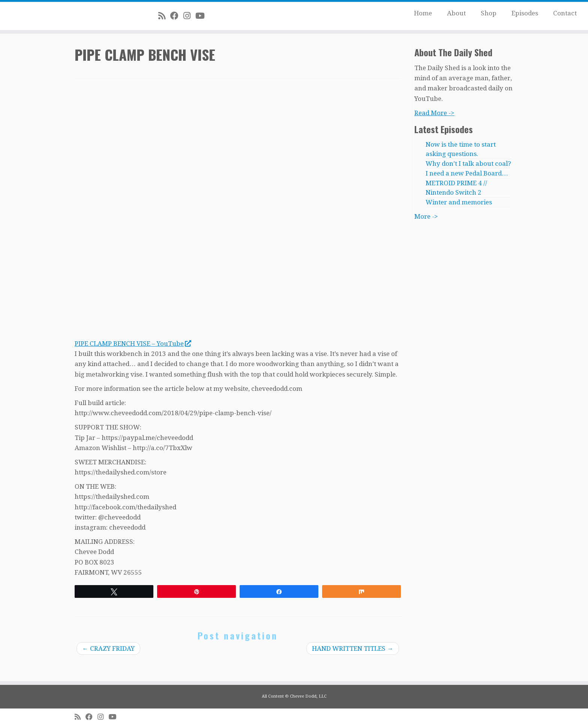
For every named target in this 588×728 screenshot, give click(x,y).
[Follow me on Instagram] (189, 16)
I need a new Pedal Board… (467, 173)
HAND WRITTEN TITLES (353, 648)
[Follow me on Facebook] (177, 16)
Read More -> (434, 113)
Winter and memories (459, 202)
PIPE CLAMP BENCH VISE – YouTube (133, 344)
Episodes (525, 13)
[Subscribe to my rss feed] (164, 16)
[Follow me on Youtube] (202, 16)
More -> (426, 216)
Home (423, 13)
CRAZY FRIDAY (108, 648)
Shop (489, 13)
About (456, 13)
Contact (565, 13)
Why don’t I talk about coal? (468, 164)
